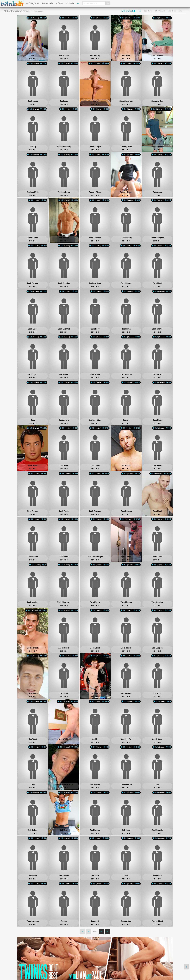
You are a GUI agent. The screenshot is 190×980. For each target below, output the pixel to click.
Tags (59, 3)
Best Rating (148, 11)
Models (71, 3)
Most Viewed (160, 11)
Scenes (182, 11)
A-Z (140, 11)
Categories (32, 3)
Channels (47, 3)
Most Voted (172, 11)
